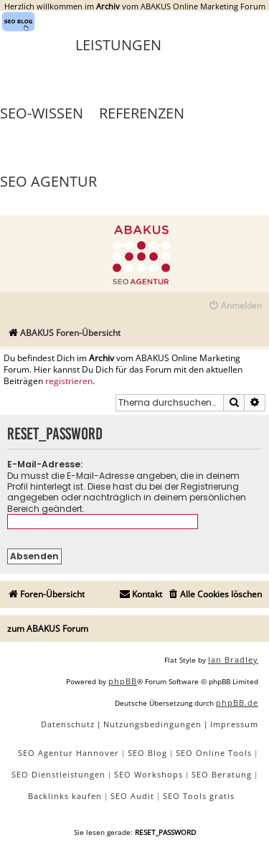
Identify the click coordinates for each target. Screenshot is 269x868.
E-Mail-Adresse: (45, 464)
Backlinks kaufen (65, 796)
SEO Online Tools (214, 753)
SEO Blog (147, 753)
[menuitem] (235, 306)
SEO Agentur (48, 181)
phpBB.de (237, 703)
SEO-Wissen (42, 113)
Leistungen (118, 45)
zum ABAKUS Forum (48, 629)
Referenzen (142, 113)
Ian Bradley (233, 659)
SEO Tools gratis (199, 796)
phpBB (123, 681)
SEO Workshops (148, 774)
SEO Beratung (222, 774)
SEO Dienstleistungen (58, 774)
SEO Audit (132, 796)
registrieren (69, 381)
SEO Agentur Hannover (69, 753)
